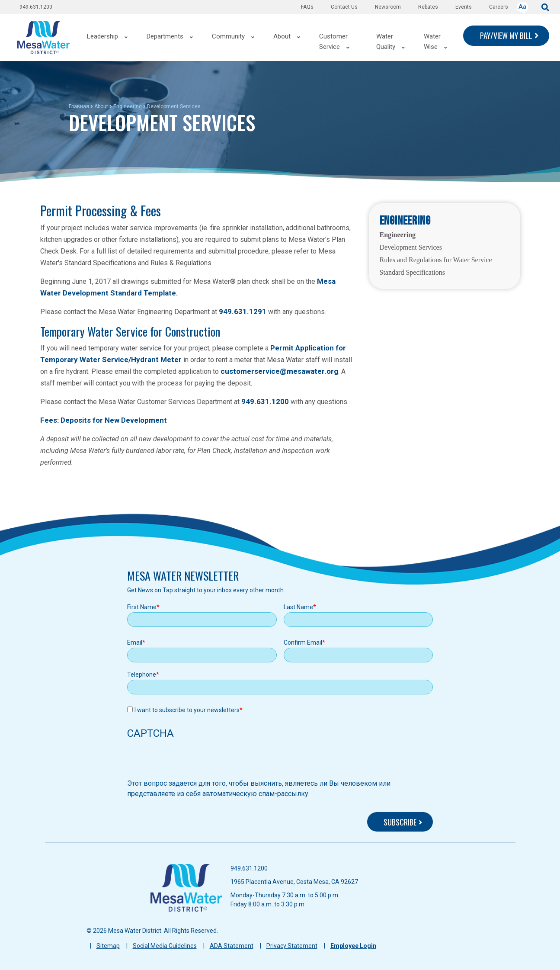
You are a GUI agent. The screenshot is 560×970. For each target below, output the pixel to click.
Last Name (298, 607)
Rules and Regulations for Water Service (436, 260)
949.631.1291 (243, 312)
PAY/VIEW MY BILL (506, 35)
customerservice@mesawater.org (279, 371)
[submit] (545, 7)
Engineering (128, 106)
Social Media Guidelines (165, 946)
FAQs (307, 7)
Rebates (428, 7)
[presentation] (193, 761)
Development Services (411, 247)
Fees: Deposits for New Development (104, 420)
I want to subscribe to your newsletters (187, 710)
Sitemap (108, 946)
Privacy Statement (292, 946)
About (101, 106)
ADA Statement (232, 946)
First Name (142, 607)
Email (135, 642)
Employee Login (353, 946)
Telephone (142, 675)
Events (464, 7)
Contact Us (344, 7)
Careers (499, 7)
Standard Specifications (413, 272)
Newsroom (388, 7)
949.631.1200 (36, 7)
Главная (79, 106)
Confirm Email (303, 642)
